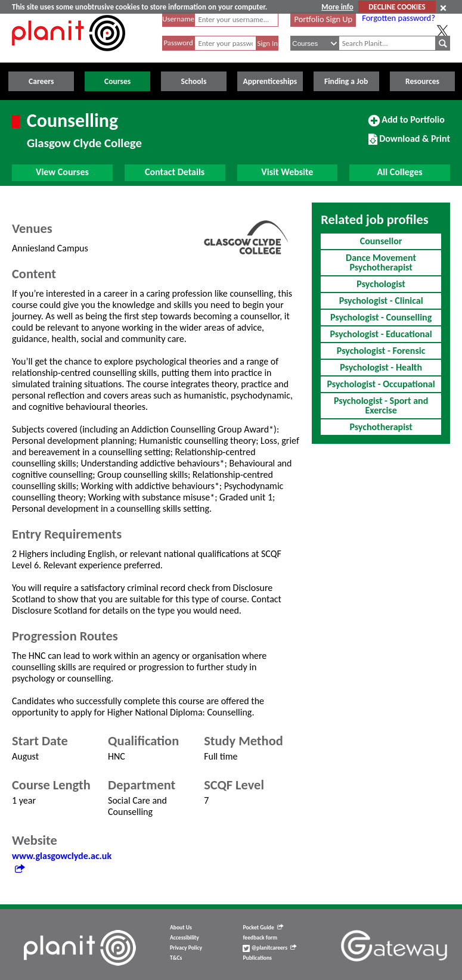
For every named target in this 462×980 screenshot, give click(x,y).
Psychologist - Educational (381, 334)
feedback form (260, 938)
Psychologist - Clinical (381, 301)
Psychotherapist (381, 427)
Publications (257, 958)
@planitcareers (269, 948)
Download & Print (409, 144)
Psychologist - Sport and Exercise (381, 405)
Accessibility (185, 938)
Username (178, 19)
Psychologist (381, 284)
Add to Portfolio (407, 125)
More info (337, 7)
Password (178, 43)
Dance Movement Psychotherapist (381, 262)
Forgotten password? (398, 18)
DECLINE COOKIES (397, 7)
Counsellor (381, 241)
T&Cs (176, 958)
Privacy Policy (186, 948)
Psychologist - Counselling (381, 317)
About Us (181, 928)
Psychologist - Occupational (381, 384)
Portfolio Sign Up (324, 19)
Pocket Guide (263, 928)
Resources (422, 81)
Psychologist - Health (381, 367)
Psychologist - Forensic (381, 351)
